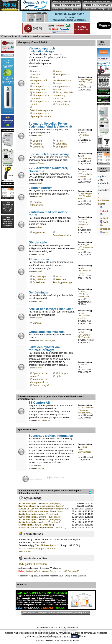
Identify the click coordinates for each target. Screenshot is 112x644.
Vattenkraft (61, 144)
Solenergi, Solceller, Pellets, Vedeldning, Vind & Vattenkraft (50, 125)
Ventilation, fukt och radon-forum (48, 214)
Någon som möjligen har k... (85, 411)
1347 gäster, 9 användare (33, 564)
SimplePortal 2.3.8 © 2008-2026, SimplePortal (57, 628)
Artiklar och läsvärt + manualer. (51, 309)
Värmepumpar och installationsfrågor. (42, 50)
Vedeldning (38, 147)
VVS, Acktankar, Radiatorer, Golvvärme (48, 169)
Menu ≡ (104, 25)
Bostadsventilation (62, 235)
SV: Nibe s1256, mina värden (33, 511)
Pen (70, 571)
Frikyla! (59, 72)
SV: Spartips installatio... (84, 317)
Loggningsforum (41, 188)
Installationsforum (62, 80)
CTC (67, 509)
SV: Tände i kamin (28, 506)
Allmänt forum (39, 259)
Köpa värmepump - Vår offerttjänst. (39, 80)
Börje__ (84, 292)
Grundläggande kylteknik (47, 332)
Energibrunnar (63, 75)
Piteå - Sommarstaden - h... (85, 452)
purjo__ (48, 66)
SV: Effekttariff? (86, 158)
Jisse (83, 313)
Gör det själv (38, 242)
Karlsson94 (39, 542)
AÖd (36, 571)
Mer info (83, 636)
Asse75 (76, 571)
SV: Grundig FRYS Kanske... (85, 336)
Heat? (64, 571)
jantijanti (30, 571)
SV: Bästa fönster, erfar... (84, 295)
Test (81, 367)
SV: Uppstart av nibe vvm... (85, 175)
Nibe (60, 511)
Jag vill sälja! (39, 277)
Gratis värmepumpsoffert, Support (62, 87)
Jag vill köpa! (39, 279)
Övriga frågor (62, 104)
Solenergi (38, 141)
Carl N (83, 172)
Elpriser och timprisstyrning (49, 154)
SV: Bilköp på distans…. (84, 272)
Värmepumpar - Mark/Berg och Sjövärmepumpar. (39, 90)
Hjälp (58, 376)
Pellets (59, 141)
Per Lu (53, 571)
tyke (82, 156)
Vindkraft (37, 144)
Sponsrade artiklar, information (51, 436)
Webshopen (62, 373)
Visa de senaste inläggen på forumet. (38, 549)
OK (75, 636)
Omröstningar (38, 292)
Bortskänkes (39, 282)
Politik (59, 277)
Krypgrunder (39, 232)
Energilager (62, 147)
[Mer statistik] (25, 552)
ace (54, 341)
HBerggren (85, 244)
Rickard (84, 132)
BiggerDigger (86, 80)
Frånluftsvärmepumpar (41, 110)
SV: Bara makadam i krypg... (83, 225)
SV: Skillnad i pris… (28, 503)
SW (82, 332)
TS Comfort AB (39, 403)
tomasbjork (44, 571)
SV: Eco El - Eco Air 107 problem (35, 509)
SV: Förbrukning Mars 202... (85, 198)
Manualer (37, 323)
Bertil (42, 66)
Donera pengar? (41, 385)
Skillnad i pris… (26, 525)
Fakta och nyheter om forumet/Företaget (44, 348)
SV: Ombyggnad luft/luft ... (86, 248)
